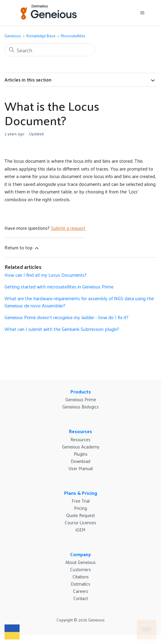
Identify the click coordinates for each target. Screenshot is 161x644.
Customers (80, 569)
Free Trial (81, 501)
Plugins (81, 454)
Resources (80, 431)
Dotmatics (80, 584)
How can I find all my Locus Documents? (46, 275)
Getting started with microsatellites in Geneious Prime (59, 287)
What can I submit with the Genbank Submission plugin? (62, 329)
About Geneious (80, 562)
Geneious (13, 36)
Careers (81, 591)
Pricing (80, 508)
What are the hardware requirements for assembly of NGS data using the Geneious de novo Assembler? (79, 302)
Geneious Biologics (80, 407)
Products (81, 391)
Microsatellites (73, 36)
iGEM (80, 530)
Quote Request (80, 515)
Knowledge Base (41, 36)
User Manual (80, 468)
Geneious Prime (81, 399)
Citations (81, 576)
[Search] (50, 50)
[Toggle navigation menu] (142, 13)
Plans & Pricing (81, 493)
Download (80, 461)
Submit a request (68, 228)
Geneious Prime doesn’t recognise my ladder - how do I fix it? (67, 317)
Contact (81, 598)
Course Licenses (80, 522)
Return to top (22, 247)
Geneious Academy (81, 447)
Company (80, 554)
